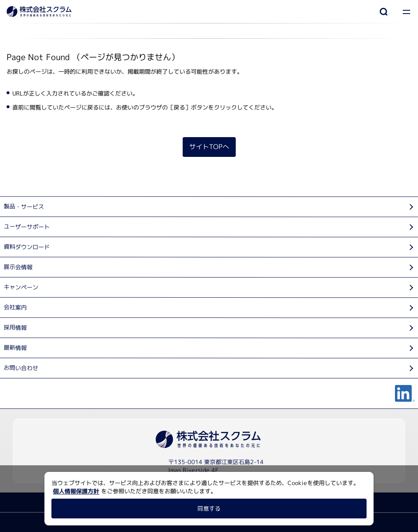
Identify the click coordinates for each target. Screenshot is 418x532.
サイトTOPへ (209, 147)
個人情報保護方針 (76, 491)
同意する (209, 508)
